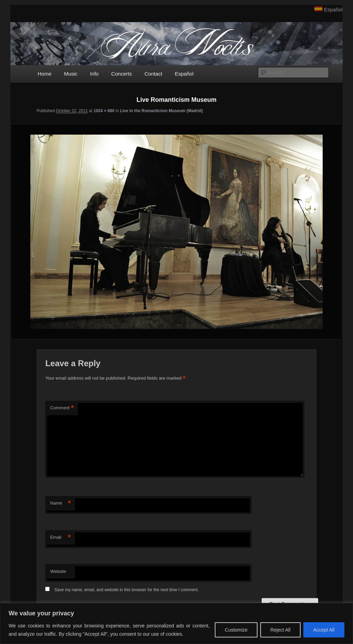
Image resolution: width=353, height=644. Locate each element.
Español (333, 9)
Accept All (324, 630)
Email (60, 538)
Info (94, 74)
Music (71, 74)
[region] (176, 623)
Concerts (122, 74)
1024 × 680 (104, 111)
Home (44, 74)
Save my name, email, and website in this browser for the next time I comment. (127, 590)
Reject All (280, 630)
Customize (236, 630)
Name (60, 503)
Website (58, 571)
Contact (153, 74)
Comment (62, 408)
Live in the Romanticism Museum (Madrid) (162, 111)
